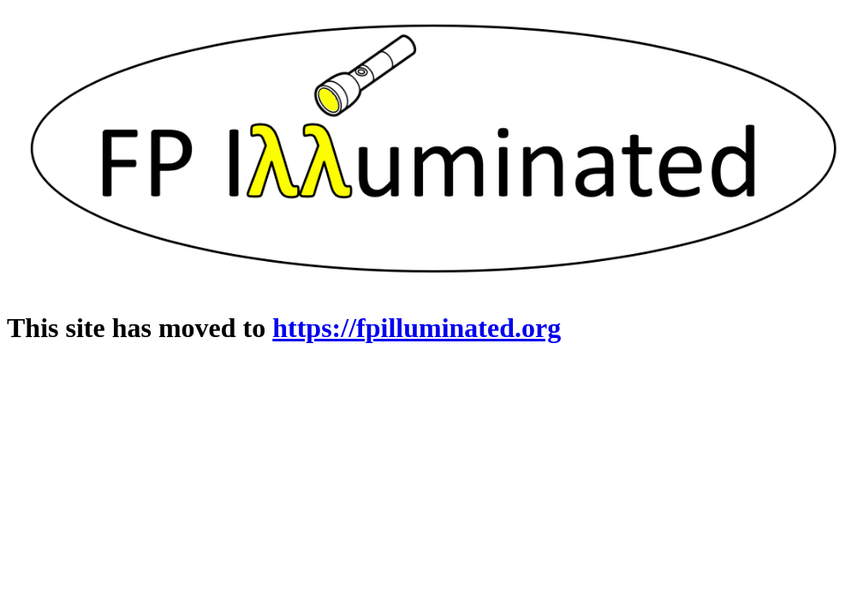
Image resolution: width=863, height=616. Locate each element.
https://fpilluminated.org (417, 328)
